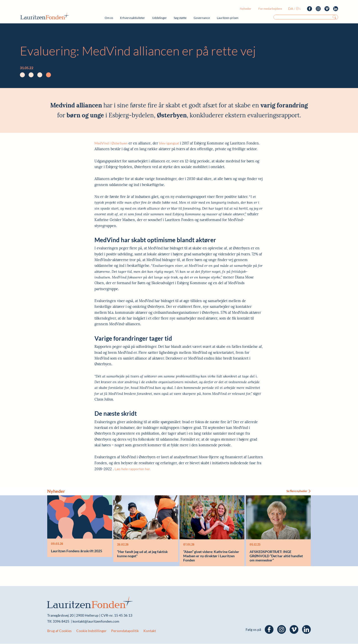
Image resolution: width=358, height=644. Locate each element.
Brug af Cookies (59, 631)
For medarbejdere (270, 9)
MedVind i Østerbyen (111, 143)
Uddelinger (159, 18)
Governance (202, 18)
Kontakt (150, 631)
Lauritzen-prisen (228, 18)
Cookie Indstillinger (91, 631)
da (291, 9)
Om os (109, 18)
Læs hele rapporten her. (133, 469)
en (298, 9)
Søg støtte (180, 18)
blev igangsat (169, 143)
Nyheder (246, 9)
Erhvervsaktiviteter (133, 18)
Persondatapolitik (125, 631)
